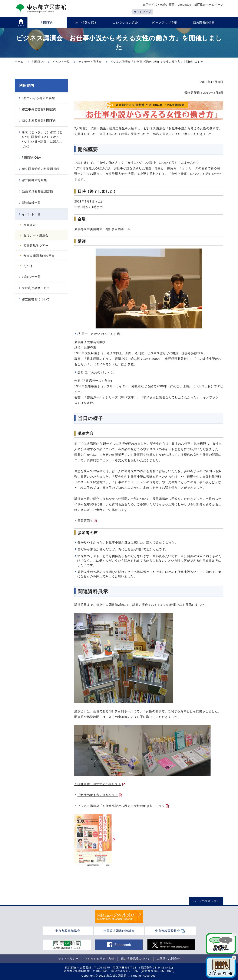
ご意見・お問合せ (168, 959)
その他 (28, 266)
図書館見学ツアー (36, 246)
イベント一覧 (31, 214)
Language (184, 5)
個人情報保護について (135, 959)
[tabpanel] (119, 916)
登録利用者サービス (36, 288)
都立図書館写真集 (34, 180)
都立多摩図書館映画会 (39, 256)
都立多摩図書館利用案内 (39, 121)
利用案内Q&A (32, 158)
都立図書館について (36, 299)
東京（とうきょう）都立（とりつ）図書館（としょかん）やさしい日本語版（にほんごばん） (42, 139)
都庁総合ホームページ (209, 5)
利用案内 (27, 86)
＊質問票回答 (84, 521)
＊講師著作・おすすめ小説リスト (98, 784)
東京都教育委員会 (168, 931)
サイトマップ (142, 12)
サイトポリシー (68, 959)
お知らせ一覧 (31, 277)
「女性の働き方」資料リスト (98, 795)
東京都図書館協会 (68, 931)
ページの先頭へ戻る (206, 901)
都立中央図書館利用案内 (39, 109)
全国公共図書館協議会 (119, 931)
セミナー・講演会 (36, 235)
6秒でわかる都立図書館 (39, 98)
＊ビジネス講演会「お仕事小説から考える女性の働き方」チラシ (120, 806)
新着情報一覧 (31, 203)
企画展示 (30, 225)
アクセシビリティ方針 (100, 959)
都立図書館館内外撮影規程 (41, 169)
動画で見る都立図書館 (38, 191)
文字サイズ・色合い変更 (159, 5)
